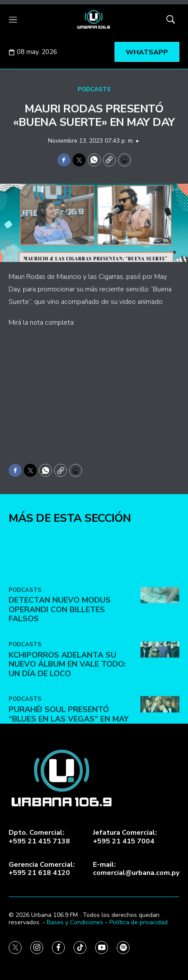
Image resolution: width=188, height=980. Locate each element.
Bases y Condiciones (75, 922)
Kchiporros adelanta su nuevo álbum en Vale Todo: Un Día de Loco (67, 728)
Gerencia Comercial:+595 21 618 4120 (42, 869)
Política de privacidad (139, 922)
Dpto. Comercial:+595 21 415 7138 (39, 837)
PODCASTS (94, 89)
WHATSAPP (147, 52)
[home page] (94, 19)
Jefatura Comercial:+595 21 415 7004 (125, 837)
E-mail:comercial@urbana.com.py (136, 869)
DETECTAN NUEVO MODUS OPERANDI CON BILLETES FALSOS (60, 674)
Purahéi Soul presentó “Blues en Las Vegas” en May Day (69, 783)
